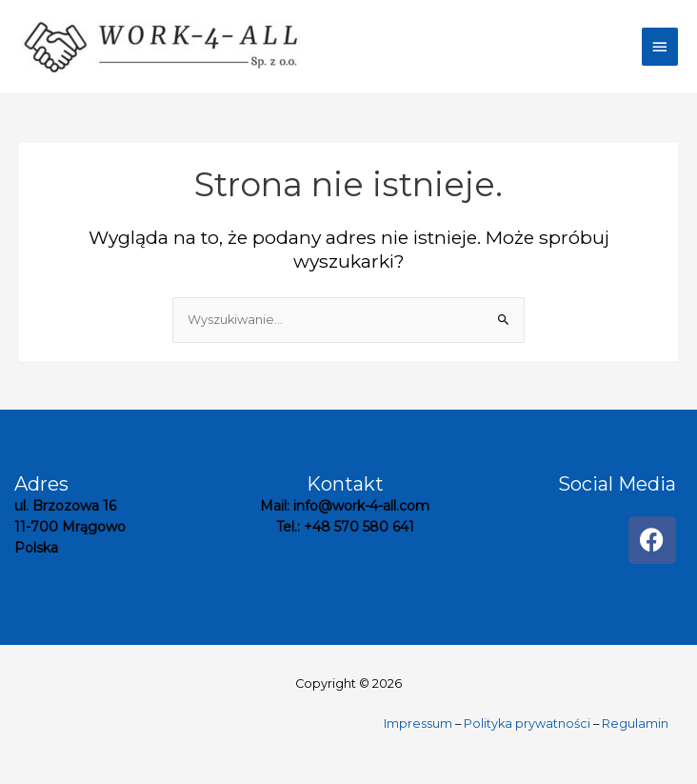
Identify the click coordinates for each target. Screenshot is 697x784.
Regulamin (635, 724)
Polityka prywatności (527, 724)
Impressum (418, 724)
